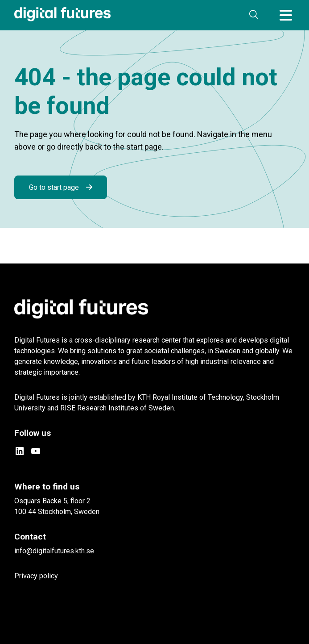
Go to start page (54, 187)
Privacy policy (36, 576)
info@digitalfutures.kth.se (54, 551)
